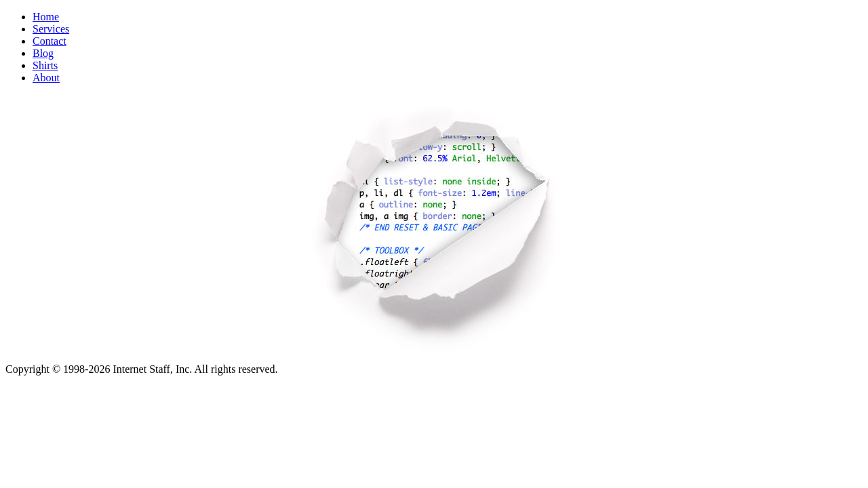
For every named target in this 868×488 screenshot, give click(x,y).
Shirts (45, 65)
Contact (50, 41)
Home (46, 17)
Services (51, 29)
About (46, 78)
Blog (43, 53)
